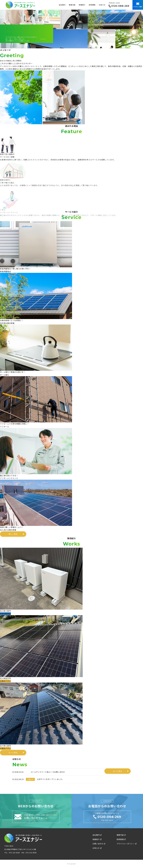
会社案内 (62, 5)
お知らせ (102, 5)
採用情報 (92, 5)
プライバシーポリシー (126, 844)
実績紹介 (82, 5)
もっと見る (13, 752)
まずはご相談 (138, 5)
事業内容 (72, 5)
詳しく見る (13, 534)
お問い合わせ (99, 844)
